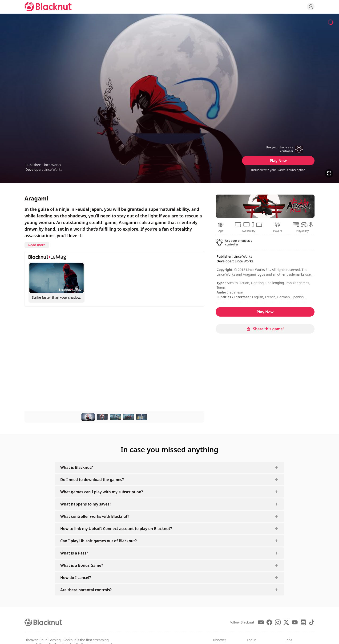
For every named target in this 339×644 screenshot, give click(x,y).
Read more (37, 245)
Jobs (289, 640)
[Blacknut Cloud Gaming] (48, 7)
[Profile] (311, 7)
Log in (252, 640)
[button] (278, 149)
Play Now (278, 161)
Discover (219, 640)
